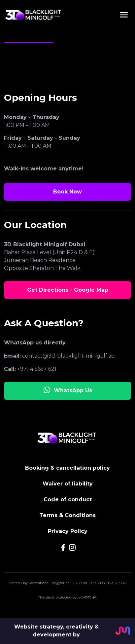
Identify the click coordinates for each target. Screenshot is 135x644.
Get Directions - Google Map (68, 290)
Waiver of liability (68, 484)
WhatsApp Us (67, 390)
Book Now (67, 192)
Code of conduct (68, 499)
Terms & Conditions (67, 515)
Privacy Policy (68, 531)
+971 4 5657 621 (37, 369)
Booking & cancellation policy (67, 468)
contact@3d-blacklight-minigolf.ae (68, 356)
